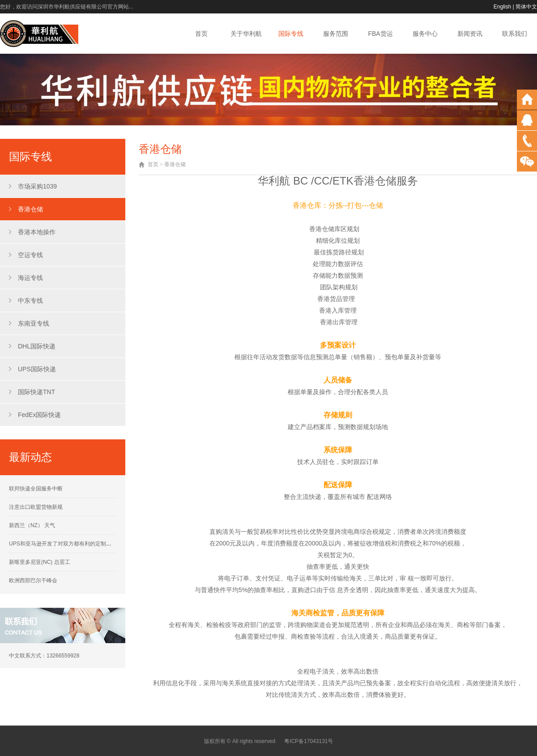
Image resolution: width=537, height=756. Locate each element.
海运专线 (30, 278)
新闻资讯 (470, 34)
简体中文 (526, 7)
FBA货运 (380, 34)
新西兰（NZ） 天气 (32, 525)
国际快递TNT (36, 392)
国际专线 (291, 34)
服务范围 (336, 34)
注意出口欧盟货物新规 (36, 507)
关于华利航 (246, 34)
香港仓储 (30, 209)
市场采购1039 (37, 186)
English (502, 7)
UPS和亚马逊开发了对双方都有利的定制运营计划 (68, 544)
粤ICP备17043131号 (309, 741)
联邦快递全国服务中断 (36, 489)
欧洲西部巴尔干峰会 (33, 580)
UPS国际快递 (37, 369)
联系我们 (515, 34)
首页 (201, 34)
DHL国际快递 (37, 346)
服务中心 (425, 34)
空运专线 (30, 255)
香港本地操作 (37, 232)
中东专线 (30, 301)
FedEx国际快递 (39, 415)
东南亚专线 (34, 323)
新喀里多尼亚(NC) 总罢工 (40, 562)
